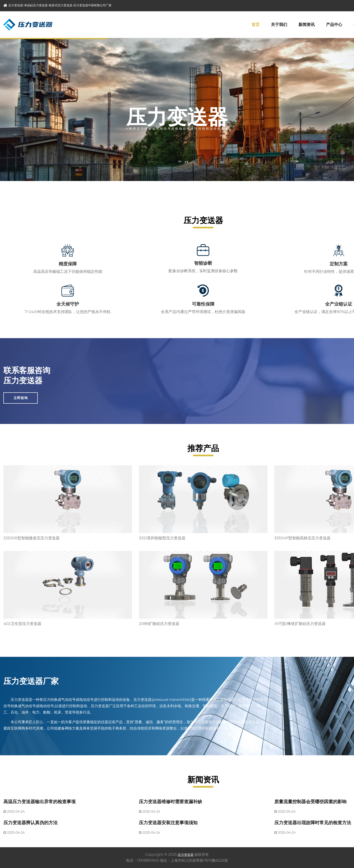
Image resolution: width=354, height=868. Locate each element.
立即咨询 (21, 398)
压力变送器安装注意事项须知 (168, 823)
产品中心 (334, 25)
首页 (256, 25)
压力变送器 (186, 855)
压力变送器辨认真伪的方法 (30, 823)
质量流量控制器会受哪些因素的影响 (310, 802)
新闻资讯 (307, 25)
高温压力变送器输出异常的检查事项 (40, 802)
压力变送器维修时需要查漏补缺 (170, 802)
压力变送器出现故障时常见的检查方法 (313, 823)
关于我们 (279, 25)
